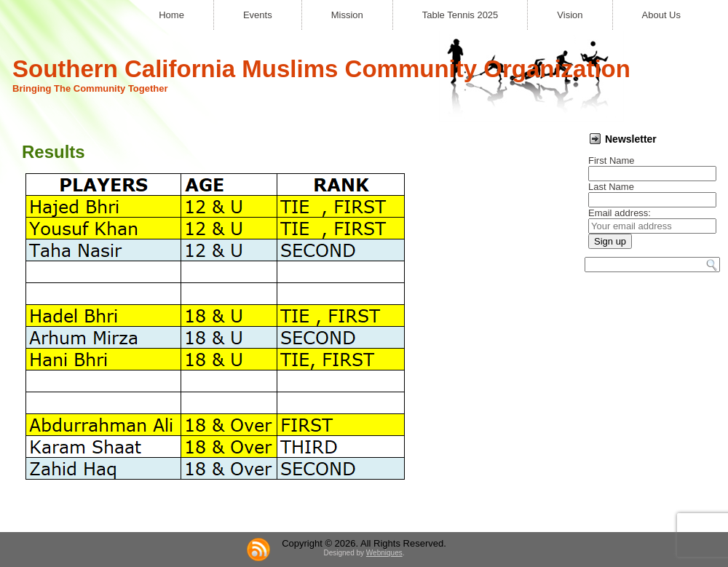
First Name (612, 160)
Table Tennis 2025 (460, 15)
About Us (661, 15)
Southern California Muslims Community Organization (321, 69)
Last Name (611, 187)
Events (258, 15)
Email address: (620, 213)
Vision (570, 15)
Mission (347, 15)
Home (171, 15)
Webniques (384, 553)
